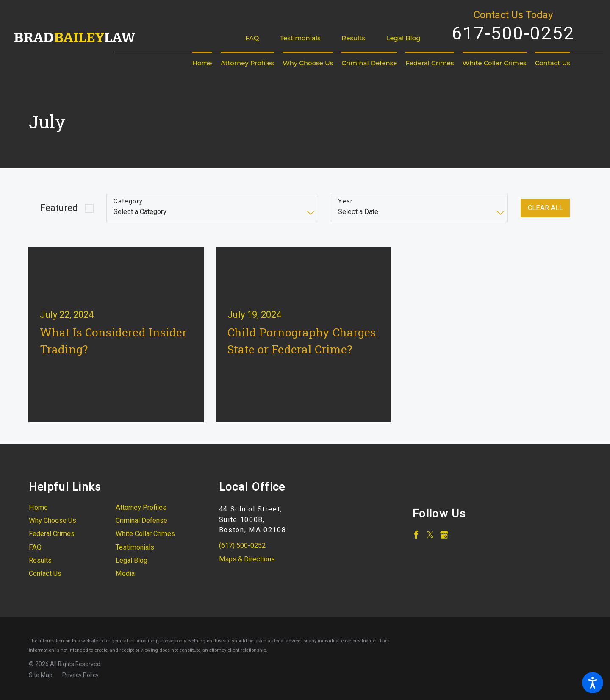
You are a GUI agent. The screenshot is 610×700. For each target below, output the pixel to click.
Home (38, 507)
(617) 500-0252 (242, 546)
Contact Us (45, 574)
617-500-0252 (513, 33)
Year (346, 201)
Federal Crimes (52, 534)
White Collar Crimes (145, 534)
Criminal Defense (141, 521)
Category (128, 201)
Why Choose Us (53, 521)
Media (125, 574)
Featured (59, 208)
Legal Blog (403, 38)
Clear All (545, 208)
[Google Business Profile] (444, 535)
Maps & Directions (247, 559)
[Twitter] (430, 535)
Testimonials (300, 38)
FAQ (252, 38)
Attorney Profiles (141, 507)
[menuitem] (202, 63)
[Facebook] (416, 535)
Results (353, 38)
